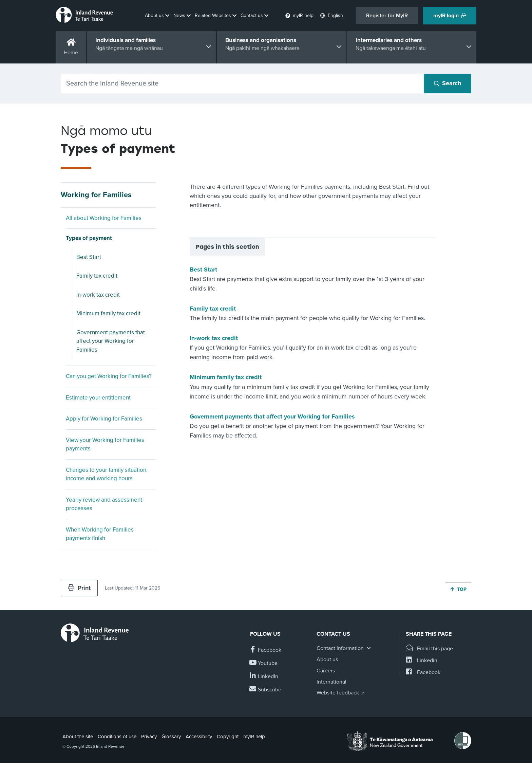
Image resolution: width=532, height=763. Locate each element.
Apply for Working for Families (104, 419)
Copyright (228, 737)
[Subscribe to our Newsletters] (266, 690)
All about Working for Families (104, 218)
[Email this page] (429, 649)
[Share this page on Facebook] (423, 673)
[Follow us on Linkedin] (264, 677)
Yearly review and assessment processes (104, 504)
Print (79, 588)
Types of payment (89, 238)
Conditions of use (117, 737)
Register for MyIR (387, 16)
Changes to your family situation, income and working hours (107, 474)
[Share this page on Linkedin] (422, 661)
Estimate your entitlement (98, 398)
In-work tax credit (98, 295)
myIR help (254, 737)
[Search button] (448, 83)
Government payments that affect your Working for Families (111, 341)
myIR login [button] (450, 16)
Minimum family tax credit (108, 313)
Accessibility (199, 737)
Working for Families (96, 195)
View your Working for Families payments (105, 444)
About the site (78, 737)
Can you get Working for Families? (109, 376)
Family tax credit (97, 276)
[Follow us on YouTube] (264, 663)
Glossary (171, 737)
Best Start (89, 257)
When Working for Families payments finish (100, 534)
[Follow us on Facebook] (266, 650)
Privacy (149, 737)
